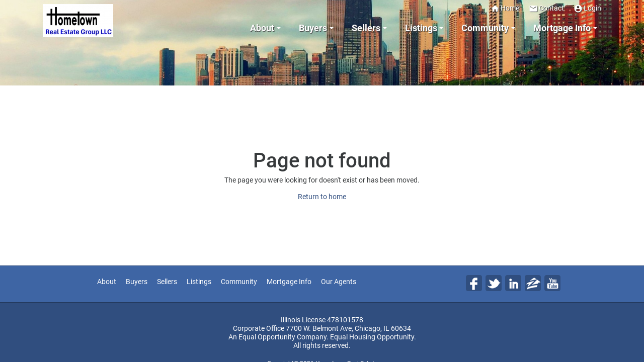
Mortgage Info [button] (562, 28)
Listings (199, 282)
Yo (552, 283)
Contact (546, 8)
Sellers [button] (366, 28)
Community (239, 282)
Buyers (137, 282)
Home (505, 8)
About (107, 282)
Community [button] (485, 28)
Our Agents (339, 282)
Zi (533, 283)
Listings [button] (421, 28)
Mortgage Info (289, 282)
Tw (494, 283)
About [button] (262, 28)
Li (513, 283)
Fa (474, 283)
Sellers (167, 282)
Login (587, 8)
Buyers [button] (313, 28)
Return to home (322, 197)
